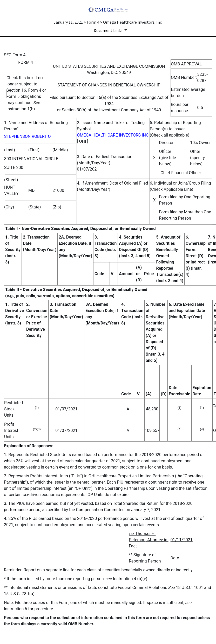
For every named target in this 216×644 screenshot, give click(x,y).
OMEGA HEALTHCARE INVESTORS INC (113, 135)
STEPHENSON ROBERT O (27, 136)
